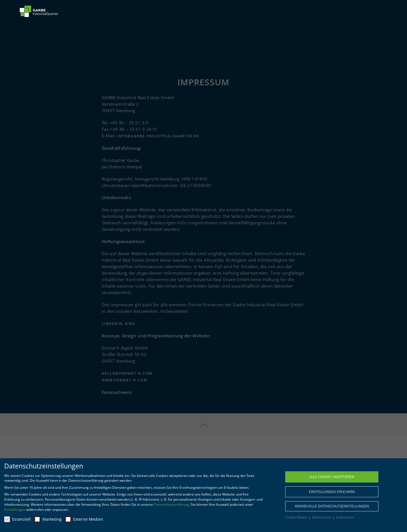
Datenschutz (322, 517)
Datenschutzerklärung (172, 504)
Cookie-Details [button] (297, 517)
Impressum (345, 517)
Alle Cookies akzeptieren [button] (332, 477)
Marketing (48, 519)
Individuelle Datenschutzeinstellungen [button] (332, 506)
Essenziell (18, 519)
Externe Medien (84, 519)
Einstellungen (15, 510)
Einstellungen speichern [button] (332, 492)
